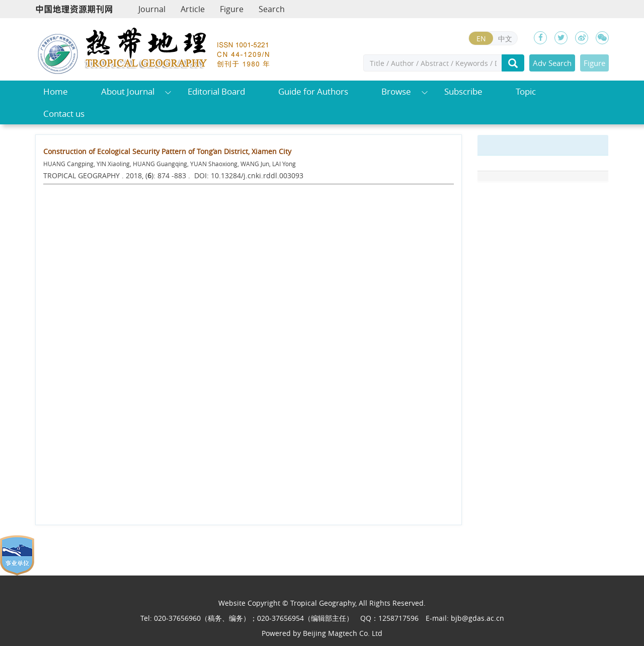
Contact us (64, 114)
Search (272, 9)
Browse (396, 91)
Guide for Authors (313, 91)
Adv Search (552, 63)
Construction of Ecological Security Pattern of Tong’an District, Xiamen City (167, 151)
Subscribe (463, 91)
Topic (526, 91)
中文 (505, 39)
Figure (232, 9)
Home (56, 91)
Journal (152, 9)
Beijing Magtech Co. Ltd (343, 633)
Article (193, 9)
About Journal (128, 91)
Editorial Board (216, 91)
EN (481, 39)
